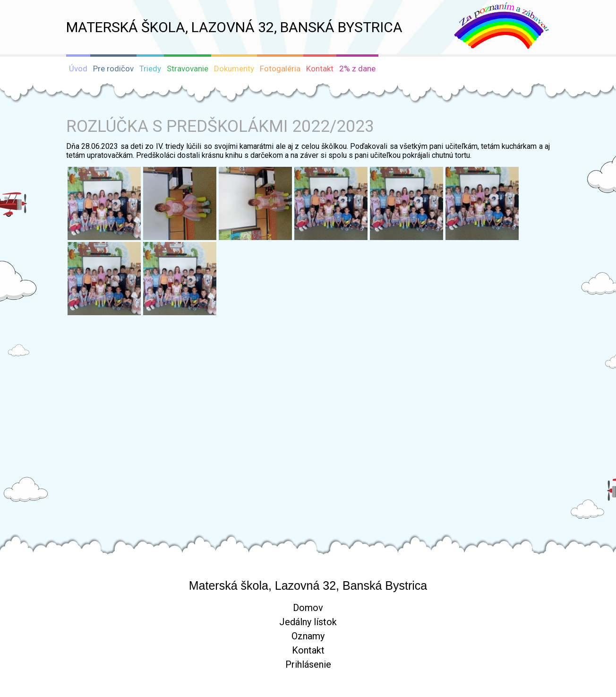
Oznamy (308, 636)
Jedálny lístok (308, 622)
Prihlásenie (308, 664)
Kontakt (308, 650)
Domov (308, 608)
